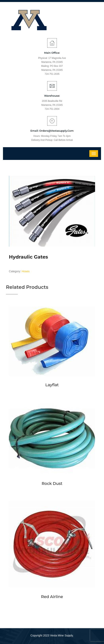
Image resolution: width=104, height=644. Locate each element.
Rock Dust (52, 483)
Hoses (26, 271)
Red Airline (52, 597)
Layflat (52, 385)
